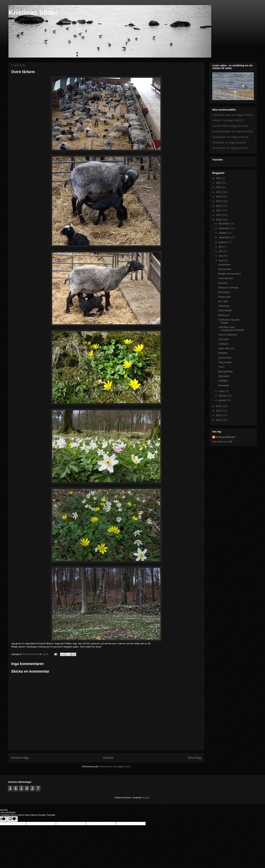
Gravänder (224, 385)
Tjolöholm (223, 344)
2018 (219, 206)
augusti (223, 242)
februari (223, 396)
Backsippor (224, 292)
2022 (219, 187)
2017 (219, 210)
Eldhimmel (224, 315)
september (225, 237)
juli (220, 247)
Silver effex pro (226, 348)
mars (222, 391)
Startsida (108, 758)
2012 (219, 415)
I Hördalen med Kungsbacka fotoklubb (231, 329)
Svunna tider (225, 358)
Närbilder (223, 353)
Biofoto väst (224, 297)
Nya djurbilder (225, 372)
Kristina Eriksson (225, 437)
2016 (219, 215)
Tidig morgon (225, 362)
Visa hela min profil (222, 442)
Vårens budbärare (228, 335)
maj (221, 256)
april (221, 261)
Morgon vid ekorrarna (229, 274)
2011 (219, 420)
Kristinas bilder (33, 12)
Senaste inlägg (20, 758)
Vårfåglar (223, 381)
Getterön (223, 283)
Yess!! (221, 367)
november (224, 228)
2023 (219, 183)
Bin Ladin (223, 301)
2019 (219, 201)
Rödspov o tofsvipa (228, 288)
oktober (223, 233)
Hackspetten (225, 269)
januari (223, 400)
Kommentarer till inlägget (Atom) (115, 767)
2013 (219, 411)
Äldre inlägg (195, 758)
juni (221, 251)
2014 (219, 406)
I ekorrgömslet (226, 278)
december (224, 224)
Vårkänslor (224, 306)
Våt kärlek (223, 339)
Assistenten (224, 265)
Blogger (146, 798)
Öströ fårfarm (225, 310)
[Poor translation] (12, 819)
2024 (219, 178)
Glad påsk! (224, 376)
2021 (219, 192)
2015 (219, 220)
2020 (219, 197)
